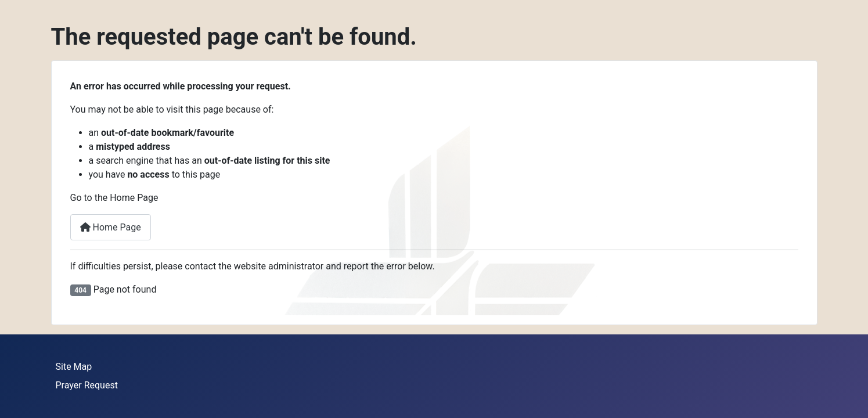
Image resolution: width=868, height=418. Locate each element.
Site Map (74, 367)
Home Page (111, 227)
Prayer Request (87, 385)
